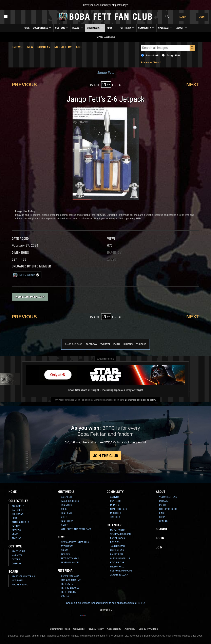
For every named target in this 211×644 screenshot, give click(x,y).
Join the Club (105, 456)
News (111, 28)
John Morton (117, 546)
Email (117, 344)
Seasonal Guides (70, 563)
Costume (62, 28)
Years (15, 534)
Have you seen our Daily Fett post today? (105, 5)
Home (27, 28)
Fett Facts (67, 584)
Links (162, 513)
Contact (164, 521)
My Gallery (63, 47)
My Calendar (117, 530)
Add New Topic (20, 585)
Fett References (70, 588)
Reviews (16, 530)
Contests (115, 501)
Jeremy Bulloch (119, 575)
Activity (115, 497)
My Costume (19, 551)
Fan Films (66, 513)
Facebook (92, 344)
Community (147, 28)
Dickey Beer (117, 555)
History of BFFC (168, 509)
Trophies (115, 517)
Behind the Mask (70, 576)
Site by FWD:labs (148, 629)
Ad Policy (130, 629)
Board (78, 28)
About (182, 28)
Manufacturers (21, 522)
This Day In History (71, 580)
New (30, 47)
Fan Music (66, 505)
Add (79, 47)
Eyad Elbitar (117, 563)
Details (16, 560)
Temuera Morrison (120, 534)
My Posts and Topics (23, 577)
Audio (64, 509)
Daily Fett (67, 497)
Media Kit (164, 501)
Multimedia (95, 28)
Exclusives (67, 546)
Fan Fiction (67, 521)
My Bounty (18, 506)
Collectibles (42, 28)
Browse (17, 47)
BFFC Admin (26, 275)
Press (162, 505)
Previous (24, 85)
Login (183, 17)
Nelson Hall (117, 567)
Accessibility (114, 629)
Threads (141, 344)
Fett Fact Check (70, 559)
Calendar (166, 28)
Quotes (65, 596)
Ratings (16, 526)
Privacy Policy (96, 629)
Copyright (79, 629)
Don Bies (115, 542)
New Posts (18, 581)
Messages (116, 513)
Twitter (105, 344)
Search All (152, 55)
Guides (65, 550)
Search (161, 529)
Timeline (17, 538)
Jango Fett (173, 55)
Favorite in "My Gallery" (30, 297)
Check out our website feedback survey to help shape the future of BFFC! (105, 603)
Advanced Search (151, 62)
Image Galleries (70, 501)
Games (65, 525)
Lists (15, 518)
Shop (162, 517)
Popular (44, 47)
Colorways (18, 514)
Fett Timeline (68, 592)
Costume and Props (121, 571)
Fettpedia (127, 28)
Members (115, 505)
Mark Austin (117, 550)
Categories (18, 510)
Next (193, 85)
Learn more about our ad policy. (140, 400)
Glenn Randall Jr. (120, 559)
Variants (17, 556)
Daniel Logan (118, 538)
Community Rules (60, 629)
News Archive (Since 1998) (75, 542)
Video (64, 517)
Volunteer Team (168, 497)
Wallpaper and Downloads (76, 529)
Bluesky (128, 344)
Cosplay (16, 564)
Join (202, 17)
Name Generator (119, 509)
